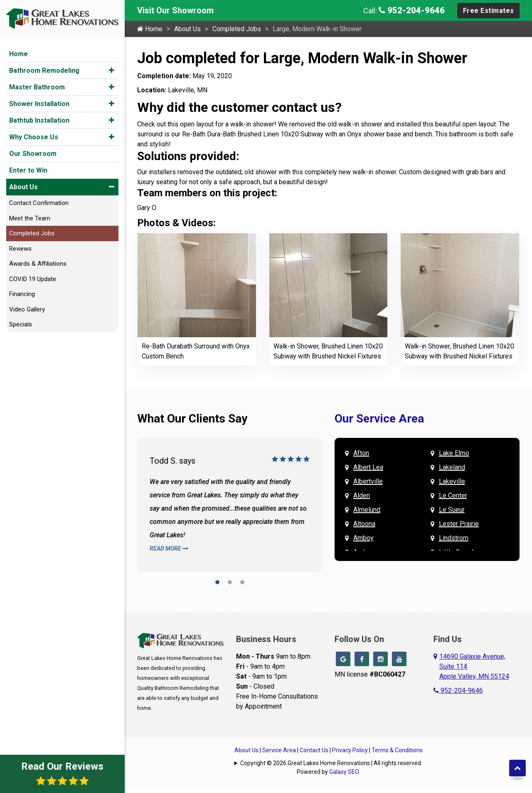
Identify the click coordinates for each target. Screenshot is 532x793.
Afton (361, 453)
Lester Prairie (459, 524)
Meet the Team (30, 218)
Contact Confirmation (39, 203)
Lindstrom (454, 538)
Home (18, 54)
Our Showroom (33, 154)
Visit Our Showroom (175, 10)
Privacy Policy (350, 750)
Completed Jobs (32, 233)
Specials (21, 324)
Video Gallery (27, 309)
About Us (23, 187)
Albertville (368, 481)
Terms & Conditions (397, 750)
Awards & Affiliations (38, 264)
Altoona (364, 524)
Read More (169, 548)
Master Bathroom (37, 87)
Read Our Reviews (62, 773)
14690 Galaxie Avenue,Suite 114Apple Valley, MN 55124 (474, 666)
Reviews (20, 249)
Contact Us (314, 750)
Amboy (363, 538)
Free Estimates (489, 11)
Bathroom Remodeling (44, 70)
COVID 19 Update (33, 279)
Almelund (367, 510)
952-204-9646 (412, 10)
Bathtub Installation (39, 120)
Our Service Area (379, 419)
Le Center (453, 495)
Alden (362, 495)
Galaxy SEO (344, 772)
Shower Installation (39, 104)
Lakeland (452, 467)
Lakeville (452, 481)
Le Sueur (452, 510)
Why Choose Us (34, 137)
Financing (22, 294)
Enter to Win (28, 170)
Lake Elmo (454, 453)
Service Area (279, 750)
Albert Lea (368, 467)
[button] (112, 70)
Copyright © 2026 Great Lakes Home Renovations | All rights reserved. (331, 763)
